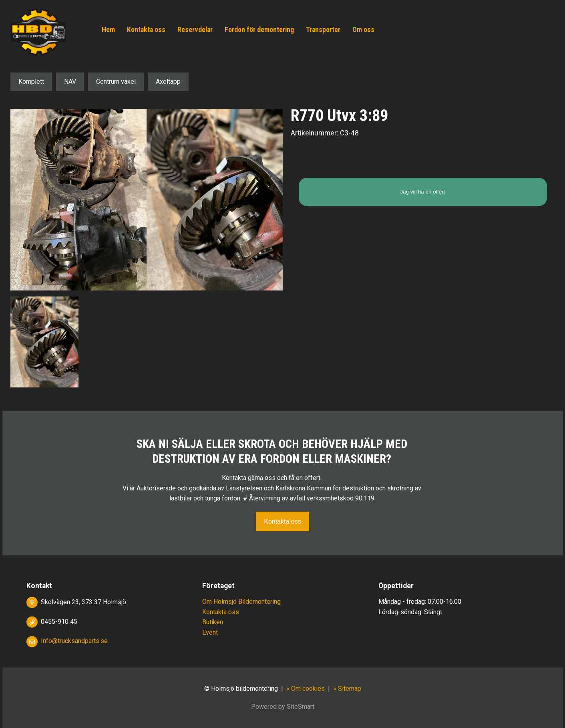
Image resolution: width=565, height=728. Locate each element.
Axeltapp (168, 82)
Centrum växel (116, 82)
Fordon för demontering (259, 30)
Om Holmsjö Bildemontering (241, 602)
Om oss (363, 30)
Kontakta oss (146, 30)
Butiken (213, 622)
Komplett (31, 82)
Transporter (323, 30)
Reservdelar (195, 30)
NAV (70, 82)
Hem (108, 30)
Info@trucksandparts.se (74, 641)
